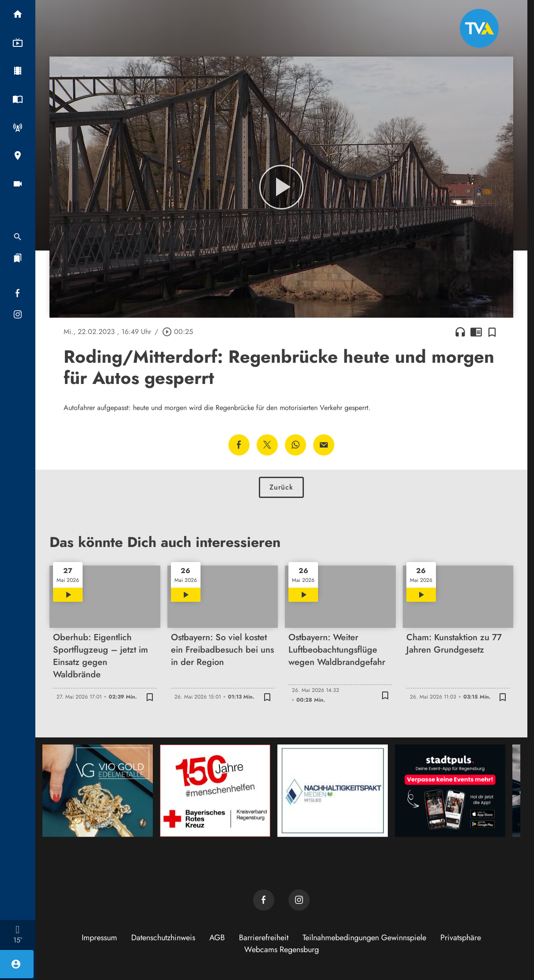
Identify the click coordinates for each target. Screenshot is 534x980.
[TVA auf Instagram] (299, 900)
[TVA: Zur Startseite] (479, 28)
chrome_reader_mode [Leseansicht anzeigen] (476, 332)
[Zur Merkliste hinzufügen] (492, 332)
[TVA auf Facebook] (264, 900)
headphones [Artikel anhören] (460, 332)
